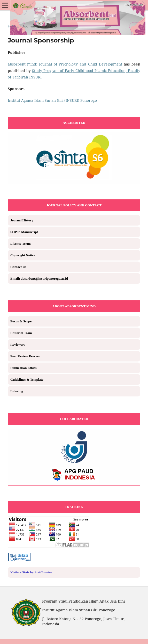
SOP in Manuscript (24, 232)
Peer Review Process (25, 356)
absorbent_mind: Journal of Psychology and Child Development (65, 64)
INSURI (35, 77)
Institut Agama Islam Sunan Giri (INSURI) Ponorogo (52, 100)
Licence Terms (21, 244)
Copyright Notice (23, 255)
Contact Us (18, 267)
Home (13, 26)
